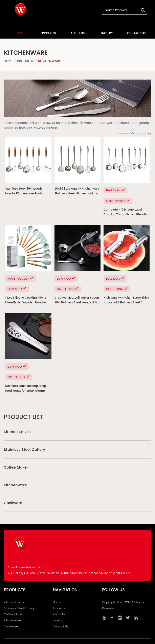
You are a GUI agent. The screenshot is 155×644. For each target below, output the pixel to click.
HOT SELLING (68, 289)
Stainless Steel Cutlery (24, 450)
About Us (77, 33)
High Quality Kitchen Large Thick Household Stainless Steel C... (126, 300)
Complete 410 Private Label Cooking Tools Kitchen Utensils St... (125, 212)
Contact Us (136, 33)
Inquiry (107, 33)
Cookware (13, 503)
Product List (23, 418)
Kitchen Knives (17, 432)
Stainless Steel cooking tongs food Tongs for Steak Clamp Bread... (26, 389)
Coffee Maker (16, 468)
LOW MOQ (17, 289)
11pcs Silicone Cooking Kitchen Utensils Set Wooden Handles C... (27, 300)
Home (19, 33)
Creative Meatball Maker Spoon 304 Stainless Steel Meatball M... (77, 300)
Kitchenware (49, 61)
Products (48, 33)
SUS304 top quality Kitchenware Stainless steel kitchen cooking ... (77, 191)
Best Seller (116, 190)
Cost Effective (118, 201)
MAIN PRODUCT (21, 279)
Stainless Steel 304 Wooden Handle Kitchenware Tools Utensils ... (25, 191)
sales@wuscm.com (32, 568)
